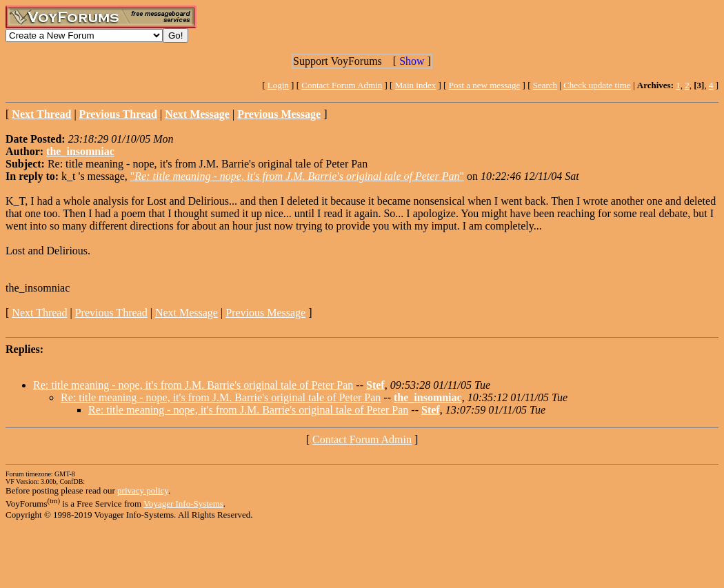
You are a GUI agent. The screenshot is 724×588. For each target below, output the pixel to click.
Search (545, 85)
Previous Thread (111, 313)
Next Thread (39, 313)
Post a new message (485, 85)
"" (297, 176)
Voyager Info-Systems (183, 504)
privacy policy (143, 490)
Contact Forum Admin (342, 85)
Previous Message (265, 313)
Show (412, 61)
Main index (416, 85)
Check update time (597, 85)
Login (278, 85)
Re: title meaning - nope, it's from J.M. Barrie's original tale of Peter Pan (193, 385)
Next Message (187, 313)
